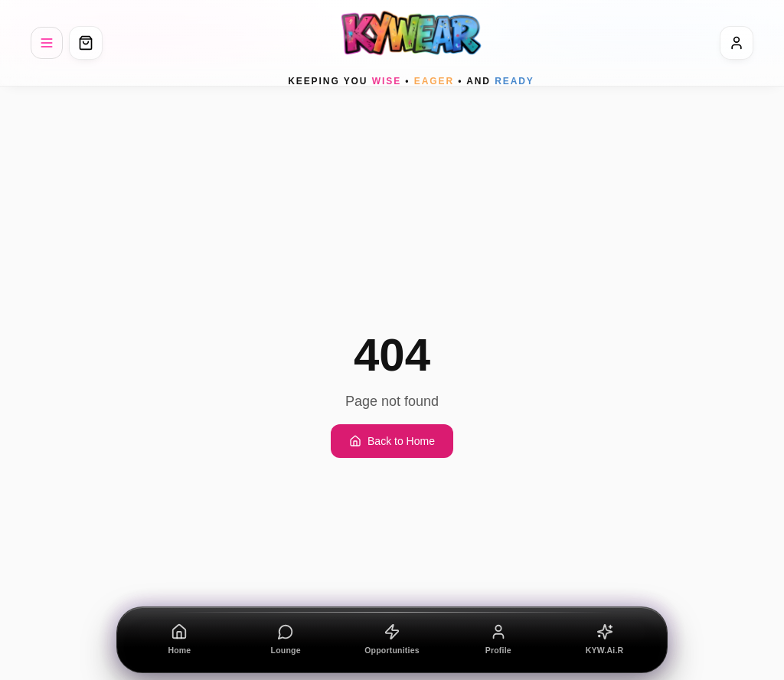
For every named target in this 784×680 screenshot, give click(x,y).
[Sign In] (737, 43)
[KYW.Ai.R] (604, 640)
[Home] (180, 640)
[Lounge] (286, 640)
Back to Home (392, 441)
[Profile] (498, 640)
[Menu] (47, 43)
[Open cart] (86, 43)
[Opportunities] (392, 640)
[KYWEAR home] (411, 43)
